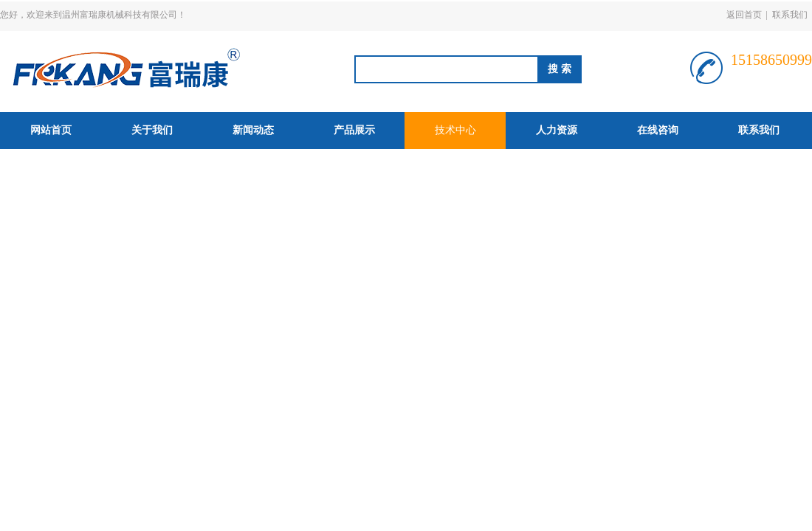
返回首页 (744, 15)
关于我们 (152, 130)
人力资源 (557, 130)
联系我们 (790, 15)
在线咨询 (658, 130)
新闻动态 (253, 130)
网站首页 (51, 130)
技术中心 (455, 130)
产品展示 (354, 130)
